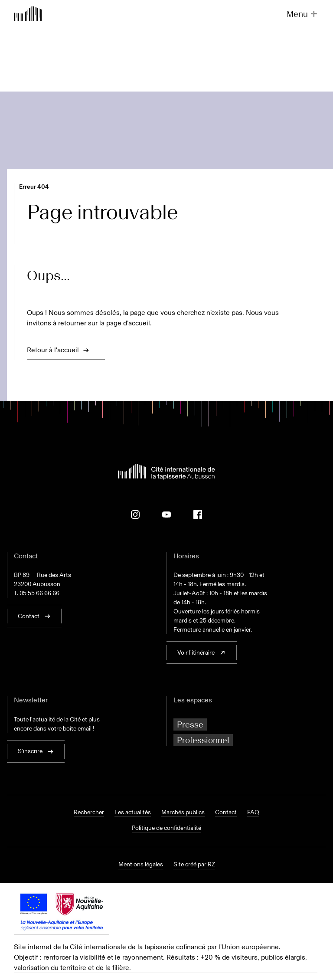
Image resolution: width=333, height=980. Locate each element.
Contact (226, 813)
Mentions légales (141, 865)
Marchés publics (183, 813)
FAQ (253, 813)
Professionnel (203, 740)
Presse (190, 724)
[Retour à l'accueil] (28, 15)
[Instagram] (135, 515)
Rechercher (89, 813)
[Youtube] (166, 515)
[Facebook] (198, 515)
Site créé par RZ (194, 865)
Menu (303, 14)
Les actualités (133, 813)
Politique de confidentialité (166, 828)
